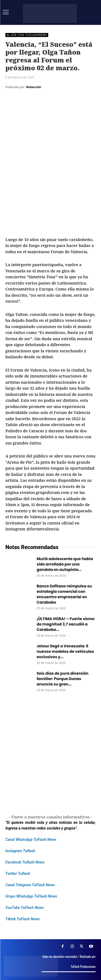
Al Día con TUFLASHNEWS (27, 35)
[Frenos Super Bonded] (50, 754)
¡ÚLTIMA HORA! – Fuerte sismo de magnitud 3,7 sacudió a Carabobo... (66, 624)
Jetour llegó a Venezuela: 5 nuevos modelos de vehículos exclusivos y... (65, 651)
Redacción (34, 87)
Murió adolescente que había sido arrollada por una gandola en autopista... (65, 564)
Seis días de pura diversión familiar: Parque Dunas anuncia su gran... (62, 679)
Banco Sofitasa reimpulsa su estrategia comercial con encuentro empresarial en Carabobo (64, 594)
